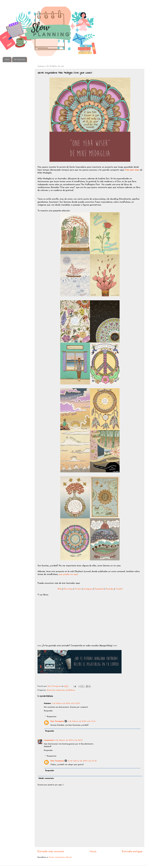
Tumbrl (119, 589)
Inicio (7, 60)
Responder (48, 711)
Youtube (110, 589)
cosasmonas (49, 740)
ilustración (51, 690)
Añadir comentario (46, 778)
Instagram (88, 589)
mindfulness (70, 690)
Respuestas (52, 716)
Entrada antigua (132, 852)
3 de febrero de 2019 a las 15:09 (66, 703)
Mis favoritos (19, 60)
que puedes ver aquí (68, 574)
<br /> (51, 615)
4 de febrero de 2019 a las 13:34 (82, 721)
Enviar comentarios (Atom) (60, 857)
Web (60, 589)
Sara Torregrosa (55, 686)
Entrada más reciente (51, 852)
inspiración (60, 690)
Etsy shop (68, 589)
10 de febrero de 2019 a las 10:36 (82, 761)
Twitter (78, 589)
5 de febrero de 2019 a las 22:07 (69, 740)
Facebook (100, 589)
